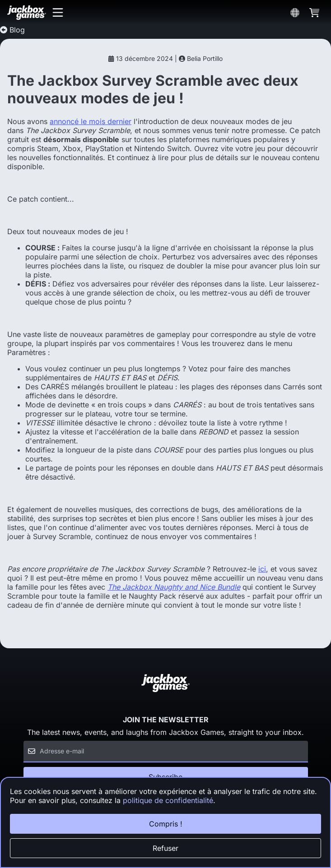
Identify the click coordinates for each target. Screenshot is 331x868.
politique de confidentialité (168, 800)
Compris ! (166, 824)
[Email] (166, 752)
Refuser (165, 848)
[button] (58, 13)
